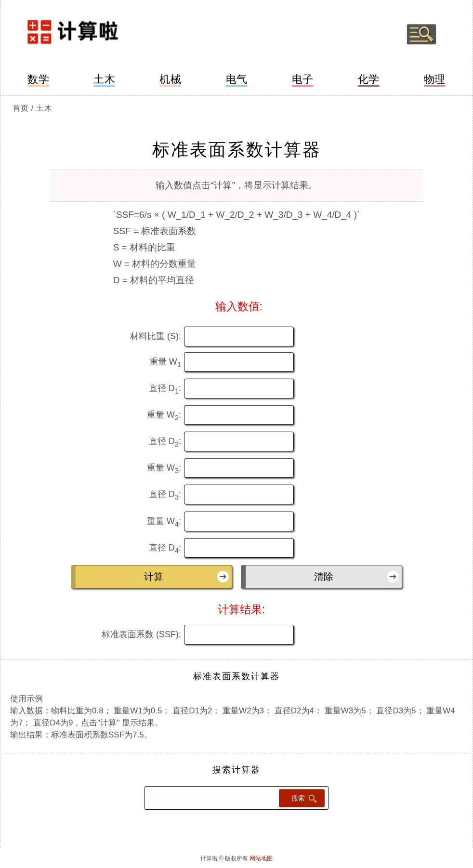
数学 (38, 79)
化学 (369, 79)
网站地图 (261, 858)
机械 (170, 79)
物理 (435, 79)
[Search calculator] (211, 798)
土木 (104, 79)
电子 (303, 79)
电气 (237, 79)
